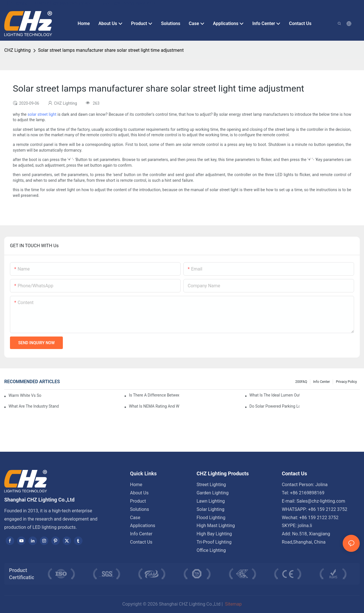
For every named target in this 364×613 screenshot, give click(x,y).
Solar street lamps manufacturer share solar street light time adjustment (111, 50)
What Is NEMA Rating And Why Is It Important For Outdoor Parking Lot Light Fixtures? (154, 406)
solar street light (42, 114)
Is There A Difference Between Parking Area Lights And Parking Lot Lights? (154, 395)
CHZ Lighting (17, 50)
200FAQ (301, 382)
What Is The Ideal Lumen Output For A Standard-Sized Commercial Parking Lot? (274, 395)
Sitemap (233, 604)
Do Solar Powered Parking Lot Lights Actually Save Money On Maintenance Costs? (274, 406)
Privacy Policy (346, 382)
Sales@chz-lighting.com (321, 501)
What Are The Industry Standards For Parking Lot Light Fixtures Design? (34, 406)
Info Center (321, 382)
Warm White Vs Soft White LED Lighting (25, 395)
